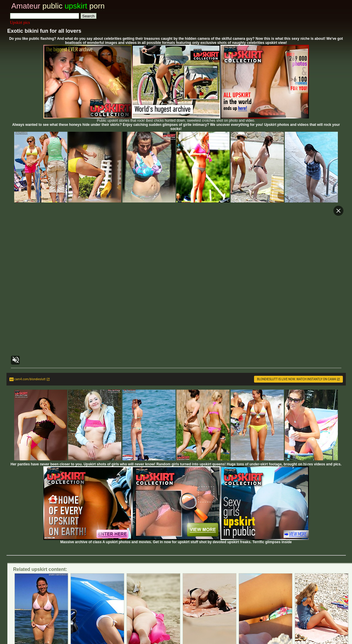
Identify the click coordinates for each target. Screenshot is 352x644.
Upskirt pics (20, 23)
